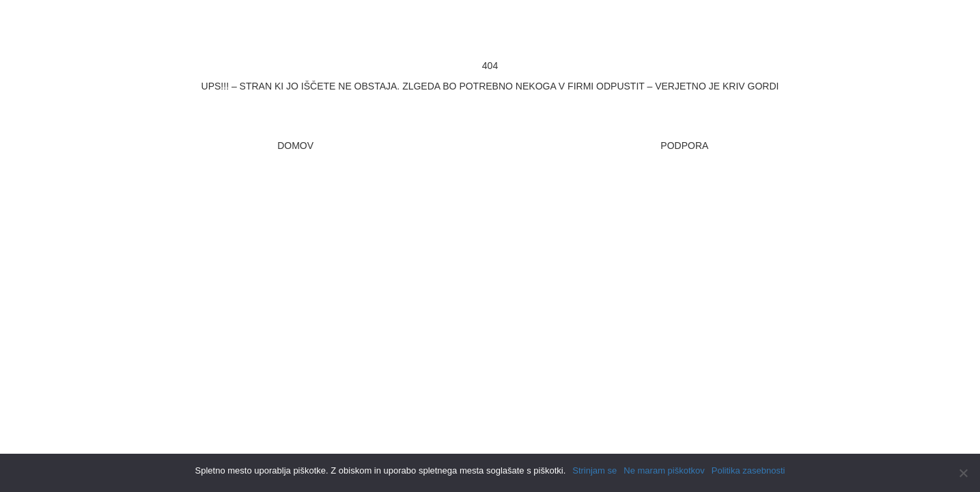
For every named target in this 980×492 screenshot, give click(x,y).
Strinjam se (594, 470)
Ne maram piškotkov (664, 470)
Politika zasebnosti (748, 470)
